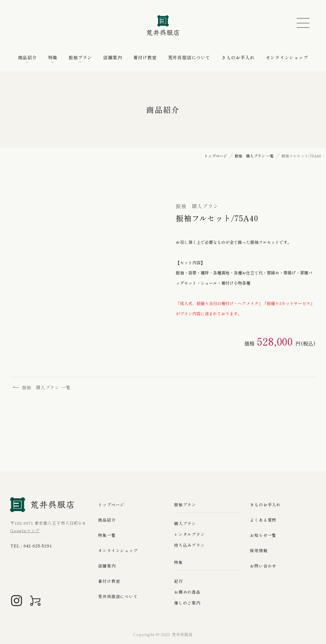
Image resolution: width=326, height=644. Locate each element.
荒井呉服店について (189, 57)
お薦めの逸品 (187, 592)
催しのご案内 (187, 603)
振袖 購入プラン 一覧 (43, 388)
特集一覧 (107, 535)
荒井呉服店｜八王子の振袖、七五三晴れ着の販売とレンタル (163, 26)
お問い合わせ (263, 566)
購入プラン (185, 523)
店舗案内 (113, 57)
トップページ (111, 505)
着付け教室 (145, 57)
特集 (53, 57)
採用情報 (259, 551)
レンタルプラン (190, 534)
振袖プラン (80, 57)
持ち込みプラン (190, 545)
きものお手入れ (238, 57)
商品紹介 (27, 57)
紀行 (179, 581)
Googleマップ (25, 530)
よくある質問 (263, 520)
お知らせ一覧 (263, 535)
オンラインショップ (287, 57)
